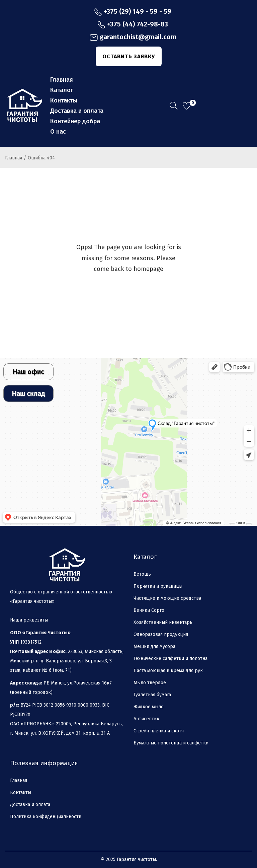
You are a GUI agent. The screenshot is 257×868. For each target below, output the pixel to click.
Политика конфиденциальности (46, 817)
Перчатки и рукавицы (158, 586)
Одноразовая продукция (161, 634)
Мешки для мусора (154, 646)
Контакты (21, 792)
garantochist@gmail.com (133, 37)
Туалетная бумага (152, 695)
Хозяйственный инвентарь (163, 622)
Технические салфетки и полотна (170, 659)
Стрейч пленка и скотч (159, 731)
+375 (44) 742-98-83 (133, 24)
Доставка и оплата (30, 805)
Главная (14, 158)
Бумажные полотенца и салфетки (171, 743)
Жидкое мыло (149, 707)
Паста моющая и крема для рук (168, 671)
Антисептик (146, 719)
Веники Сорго (149, 610)
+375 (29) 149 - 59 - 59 (133, 12)
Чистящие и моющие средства (167, 598)
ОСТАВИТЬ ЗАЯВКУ (129, 56)
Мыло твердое (150, 683)
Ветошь (142, 574)
